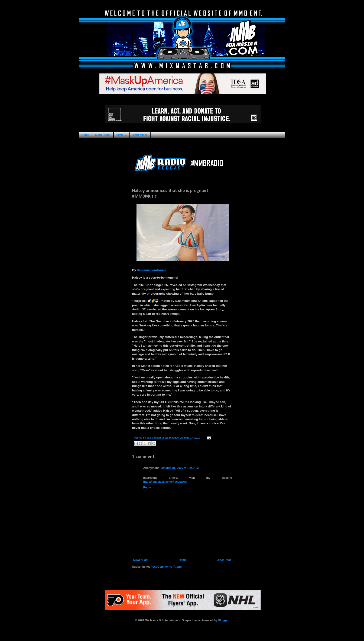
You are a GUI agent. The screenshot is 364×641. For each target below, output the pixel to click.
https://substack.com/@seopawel (165, 482)
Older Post (224, 560)
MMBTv (122, 135)
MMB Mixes (140, 135)
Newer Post (141, 560)
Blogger (223, 620)
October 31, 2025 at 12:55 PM (180, 468)
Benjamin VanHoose (152, 270)
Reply (147, 488)
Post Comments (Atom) (166, 567)
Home (85, 135)
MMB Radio (103, 135)
